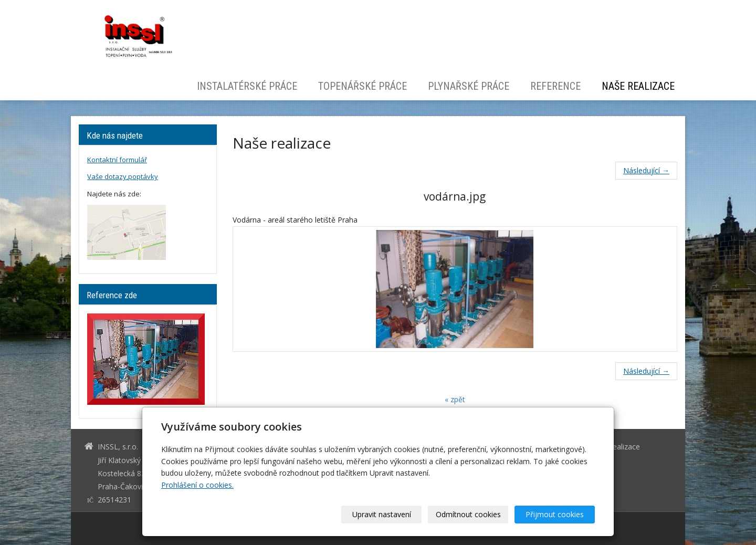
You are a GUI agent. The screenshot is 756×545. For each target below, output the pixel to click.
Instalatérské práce (247, 86)
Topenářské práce (363, 86)
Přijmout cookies (555, 514)
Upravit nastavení (382, 514)
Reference (555, 86)
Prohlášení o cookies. (197, 485)
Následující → (646, 170)
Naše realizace (638, 86)
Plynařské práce (469, 86)
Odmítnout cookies (468, 514)
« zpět (455, 399)
